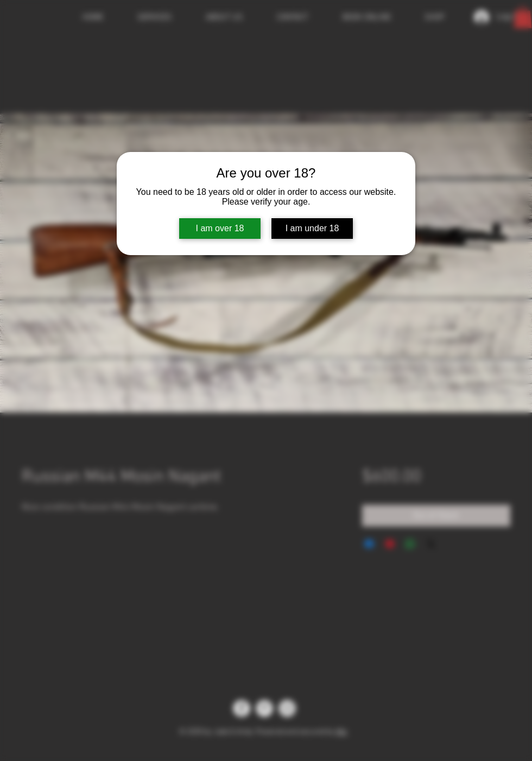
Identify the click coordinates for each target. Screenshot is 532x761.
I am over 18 (220, 228)
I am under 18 (312, 228)
